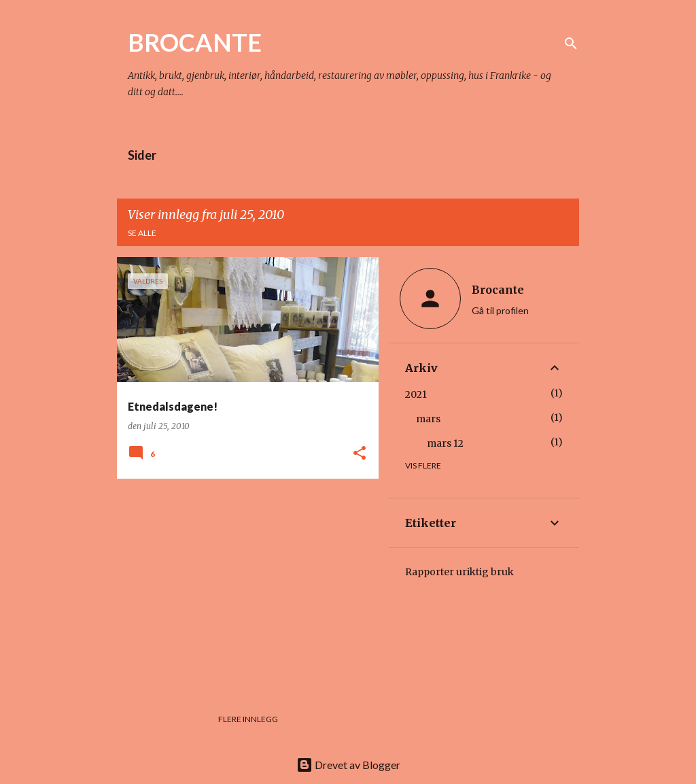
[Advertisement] (243, 584)
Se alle (142, 233)
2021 (416, 394)
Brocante (498, 290)
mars (428, 419)
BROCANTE (195, 42)
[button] (360, 454)
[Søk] (571, 44)
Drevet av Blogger (348, 765)
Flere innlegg (248, 719)
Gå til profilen (500, 310)
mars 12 (445, 443)
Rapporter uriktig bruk (459, 572)
